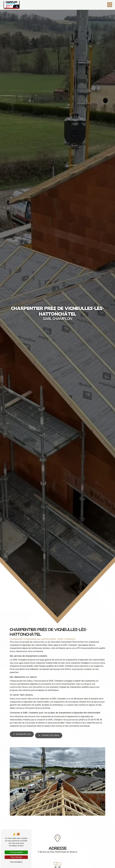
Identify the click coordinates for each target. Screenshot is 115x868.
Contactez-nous (49, 723)
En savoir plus (22, 722)
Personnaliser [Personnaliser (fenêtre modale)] (16, 862)
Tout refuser (16, 857)
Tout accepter (16, 852)
